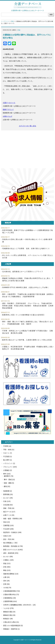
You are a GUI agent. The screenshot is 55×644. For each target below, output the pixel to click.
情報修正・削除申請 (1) (11, 629)
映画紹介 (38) (8, 619)
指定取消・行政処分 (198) (12, 532)
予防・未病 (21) (9, 450)
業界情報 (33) (8, 494)
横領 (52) (7, 486)
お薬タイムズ (7, 116)
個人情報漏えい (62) (10, 543)
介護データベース (9, 103)
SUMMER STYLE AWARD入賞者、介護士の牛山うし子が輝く (26, 287)
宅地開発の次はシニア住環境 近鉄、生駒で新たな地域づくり (26, 248)
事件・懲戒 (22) (9, 480)
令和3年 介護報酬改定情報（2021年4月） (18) (19, 605)
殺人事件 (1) (8, 460)
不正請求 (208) (8, 529)
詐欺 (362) (7, 567)
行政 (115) (7, 501)
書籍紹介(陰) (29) (9, 615)
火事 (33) (6, 577)
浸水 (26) (6, 581)
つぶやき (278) (8, 608)
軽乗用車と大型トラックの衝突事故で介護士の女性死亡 (23, 315)
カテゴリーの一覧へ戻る (28, 126)
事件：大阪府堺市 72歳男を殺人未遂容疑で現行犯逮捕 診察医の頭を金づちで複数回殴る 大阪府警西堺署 (28, 295)
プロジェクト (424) (10, 467)
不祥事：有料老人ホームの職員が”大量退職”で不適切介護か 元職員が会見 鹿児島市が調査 (27, 332)
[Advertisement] (27, 149)
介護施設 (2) (8, 470)
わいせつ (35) (8, 498)
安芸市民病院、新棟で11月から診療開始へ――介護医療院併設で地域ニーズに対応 (27, 231)
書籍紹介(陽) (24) (9, 612)
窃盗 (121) (7, 563)
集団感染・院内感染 (10, 546)
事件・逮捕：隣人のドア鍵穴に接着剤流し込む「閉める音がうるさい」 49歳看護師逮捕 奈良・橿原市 (28, 323)
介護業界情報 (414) (10, 601)
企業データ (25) (9, 515)
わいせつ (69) (8, 557)
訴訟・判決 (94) (9, 539)
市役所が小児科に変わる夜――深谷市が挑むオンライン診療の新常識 (27, 241)
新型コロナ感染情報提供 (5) (13, 626)
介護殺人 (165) (8, 560)
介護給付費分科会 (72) (11, 594)
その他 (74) (7, 588)
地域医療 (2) (8, 491)
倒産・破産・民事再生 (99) (13, 519)
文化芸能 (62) (8, 505)
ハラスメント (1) (9, 463)
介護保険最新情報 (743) (12, 591)
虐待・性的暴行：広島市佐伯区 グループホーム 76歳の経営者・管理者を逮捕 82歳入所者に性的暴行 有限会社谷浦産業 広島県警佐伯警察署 (28, 306)
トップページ (5, 21)
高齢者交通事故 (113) (11, 574)
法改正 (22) (7, 536)
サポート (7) (8, 453)
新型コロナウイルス (10, 550)
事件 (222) (7, 474)
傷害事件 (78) (9, 476)
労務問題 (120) (8, 525)
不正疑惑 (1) (8, 456)
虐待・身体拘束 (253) (11, 553)
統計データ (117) (9, 512)
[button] (27, 195)
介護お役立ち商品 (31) (11, 622)
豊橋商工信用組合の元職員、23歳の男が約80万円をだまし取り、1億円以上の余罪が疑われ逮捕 (28, 279)
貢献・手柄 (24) (9, 508)
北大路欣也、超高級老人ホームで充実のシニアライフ (23, 272)
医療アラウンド (8, 110)
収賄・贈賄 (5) (9, 483)
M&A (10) (6, 522)
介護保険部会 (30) (10, 598)
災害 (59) (6, 584)
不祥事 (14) (7, 446)
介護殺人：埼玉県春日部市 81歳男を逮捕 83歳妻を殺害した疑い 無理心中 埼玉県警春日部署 (28, 348)
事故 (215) (7, 570)
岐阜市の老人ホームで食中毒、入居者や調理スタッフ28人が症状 (27, 340)
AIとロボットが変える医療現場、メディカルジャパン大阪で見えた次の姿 (28, 256)
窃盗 (12, 21)
